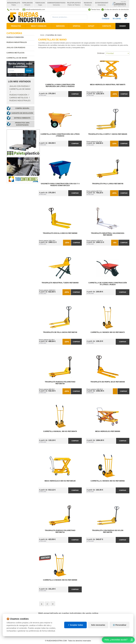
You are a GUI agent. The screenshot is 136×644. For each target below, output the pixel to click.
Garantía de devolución (22, 113)
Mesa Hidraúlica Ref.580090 (108, 431)
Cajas (61, 621)
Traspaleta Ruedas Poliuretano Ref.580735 (60, 383)
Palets (83, 621)
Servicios (60, 26)
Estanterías (63, 623)
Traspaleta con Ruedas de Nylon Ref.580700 (108, 531)
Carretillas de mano (20, 89)
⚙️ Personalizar (120, 634)
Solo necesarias (98, 634)
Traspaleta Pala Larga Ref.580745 (108, 184)
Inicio (42, 35)
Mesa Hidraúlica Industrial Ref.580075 (108, 85)
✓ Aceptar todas (76, 634)
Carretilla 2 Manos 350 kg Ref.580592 (108, 481)
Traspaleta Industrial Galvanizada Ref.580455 (108, 234)
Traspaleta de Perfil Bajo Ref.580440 (108, 382)
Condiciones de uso (16, 623)
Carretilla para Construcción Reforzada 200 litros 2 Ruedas (60, 86)
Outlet (91, 26)
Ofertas (76, 26)
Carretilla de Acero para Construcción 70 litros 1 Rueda (108, 284)
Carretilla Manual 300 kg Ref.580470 (60, 431)
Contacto (106, 16)
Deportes (113, 621)
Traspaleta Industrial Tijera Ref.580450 (60, 283)
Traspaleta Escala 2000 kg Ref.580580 (60, 233)
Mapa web (38, 621)
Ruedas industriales (17, 42)
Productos (16, 26)
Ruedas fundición (15, 37)
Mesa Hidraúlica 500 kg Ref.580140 (60, 481)
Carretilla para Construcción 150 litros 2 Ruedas (60, 135)
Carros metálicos (15, 53)
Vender (122, 26)
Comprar (75, 94)
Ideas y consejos (39, 26)
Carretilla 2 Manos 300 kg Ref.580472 (108, 332)
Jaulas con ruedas (16, 48)
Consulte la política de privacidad (17, 75)
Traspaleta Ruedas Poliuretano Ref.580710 (60, 531)
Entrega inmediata (22, 118)
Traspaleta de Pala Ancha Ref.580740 (60, 332)
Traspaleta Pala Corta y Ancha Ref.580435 (108, 134)
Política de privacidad (17, 621)
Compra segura (22, 108)
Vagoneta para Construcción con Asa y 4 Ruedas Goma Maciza (60, 185)
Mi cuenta (117, 16)
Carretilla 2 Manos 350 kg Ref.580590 (60, 580)
